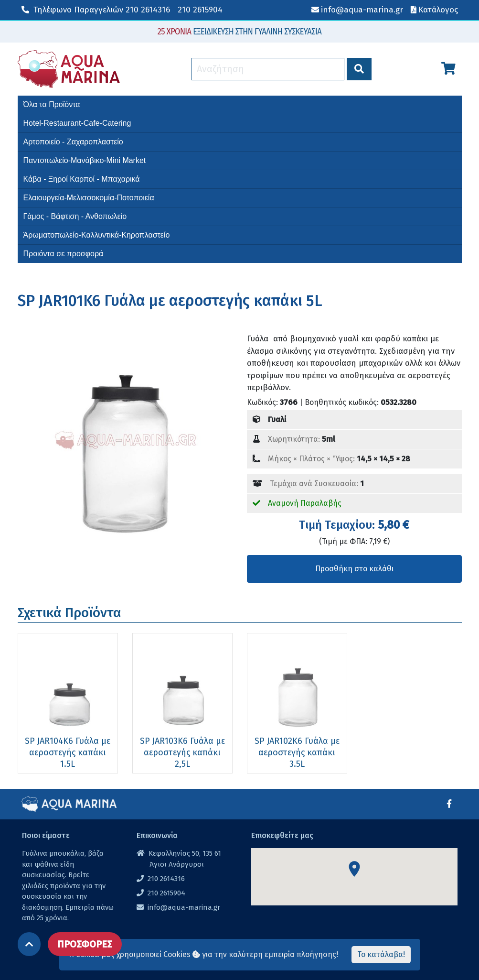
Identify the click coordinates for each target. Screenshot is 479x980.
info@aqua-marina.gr (184, 907)
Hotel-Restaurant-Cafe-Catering (77, 123)
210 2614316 (96, 10)
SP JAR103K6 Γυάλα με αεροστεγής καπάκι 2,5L (182, 752)
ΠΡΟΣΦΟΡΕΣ (85, 944)
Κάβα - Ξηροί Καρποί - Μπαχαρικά (82, 179)
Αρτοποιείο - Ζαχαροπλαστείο (73, 142)
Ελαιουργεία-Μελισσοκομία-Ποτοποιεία (89, 198)
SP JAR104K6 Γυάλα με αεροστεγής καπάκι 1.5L (68, 752)
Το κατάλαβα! (381, 954)
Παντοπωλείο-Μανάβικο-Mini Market (85, 160)
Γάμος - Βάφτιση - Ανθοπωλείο (75, 216)
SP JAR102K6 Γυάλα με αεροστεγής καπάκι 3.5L (297, 752)
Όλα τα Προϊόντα (52, 104)
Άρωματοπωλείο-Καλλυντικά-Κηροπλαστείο (97, 235)
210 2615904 (200, 10)
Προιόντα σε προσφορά (64, 254)
